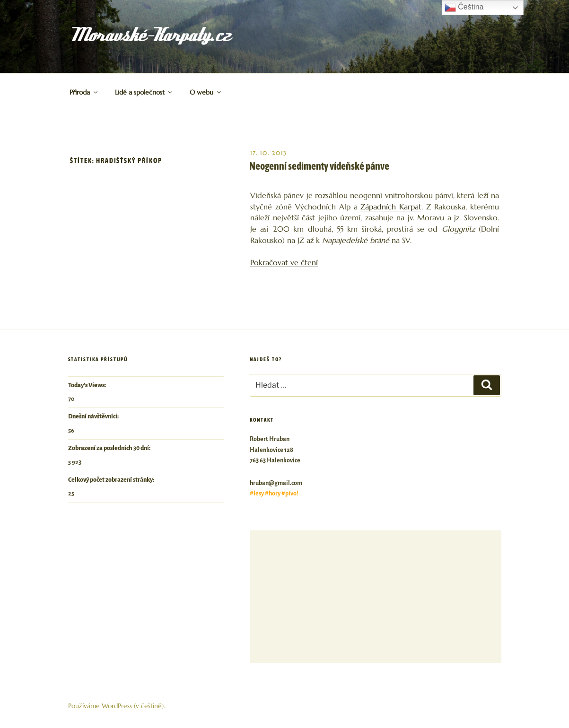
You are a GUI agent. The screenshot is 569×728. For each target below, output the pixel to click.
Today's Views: (88, 385)
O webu (206, 92)
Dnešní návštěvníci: (94, 416)
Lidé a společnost (144, 92)
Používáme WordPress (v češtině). (117, 706)
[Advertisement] (375, 597)
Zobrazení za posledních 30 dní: (110, 448)
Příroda (84, 92)
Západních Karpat (391, 207)
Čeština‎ (464, 8)
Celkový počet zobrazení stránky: (112, 480)
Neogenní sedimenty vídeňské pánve (319, 166)
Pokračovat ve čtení (284, 263)
